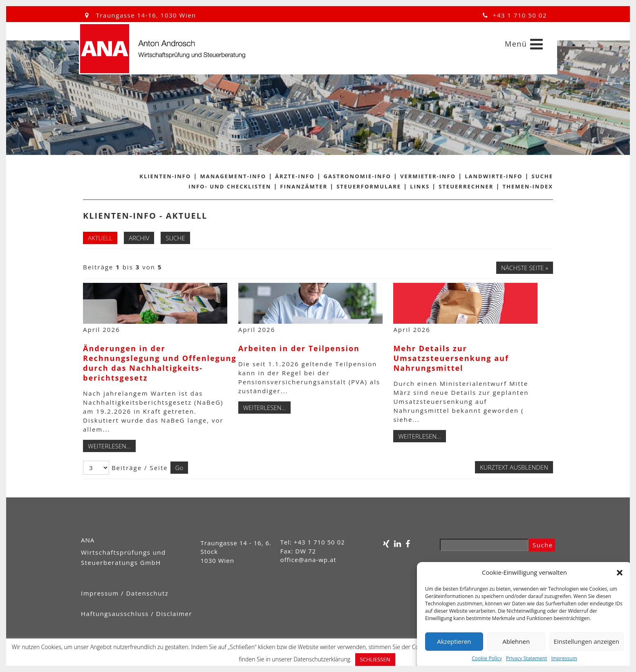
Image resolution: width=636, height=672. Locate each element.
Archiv (139, 238)
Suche (543, 176)
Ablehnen (516, 641)
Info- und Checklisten (230, 186)
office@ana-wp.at (308, 560)
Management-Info (233, 176)
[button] (620, 573)
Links (420, 186)
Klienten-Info (165, 176)
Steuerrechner (466, 186)
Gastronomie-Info (357, 176)
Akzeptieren (454, 641)
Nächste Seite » (525, 268)
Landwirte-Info (494, 176)
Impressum (564, 658)
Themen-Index (528, 186)
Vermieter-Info (428, 176)
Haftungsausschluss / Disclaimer (137, 614)
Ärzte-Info (295, 176)
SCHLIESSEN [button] (375, 659)
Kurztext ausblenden (514, 467)
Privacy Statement (527, 658)
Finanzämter (304, 186)
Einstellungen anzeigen (587, 641)
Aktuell (100, 238)
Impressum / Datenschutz (125, 593)
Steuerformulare (369, 186)
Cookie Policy (487, 658)
